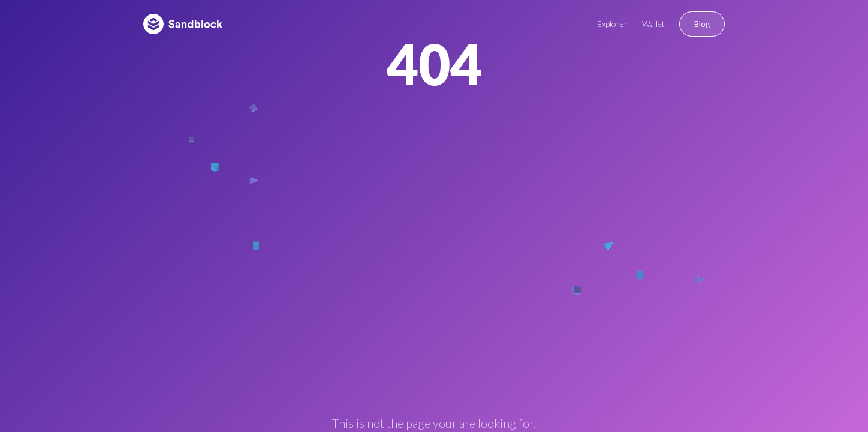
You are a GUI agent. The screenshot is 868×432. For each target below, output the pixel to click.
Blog (702, 24)
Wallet (653, 24)
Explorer (612, 24)
